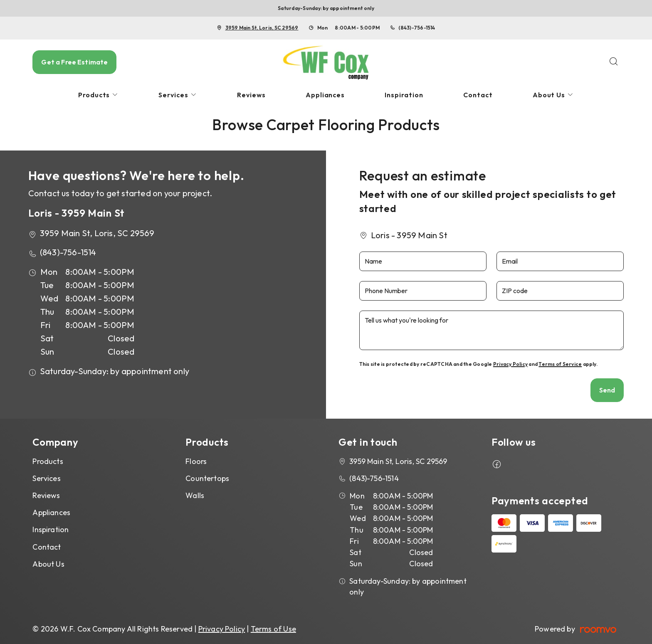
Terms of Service (560, 364)
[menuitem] (99, 95)
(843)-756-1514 (417, 28)
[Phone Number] (423, 291)
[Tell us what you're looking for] (492, 330)
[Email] (560, 261)
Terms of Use (273, 629)
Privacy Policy (510, 364)
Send (607, 390)
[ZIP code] (560, 291)
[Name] (423, 261)
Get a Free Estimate (74, 62)
